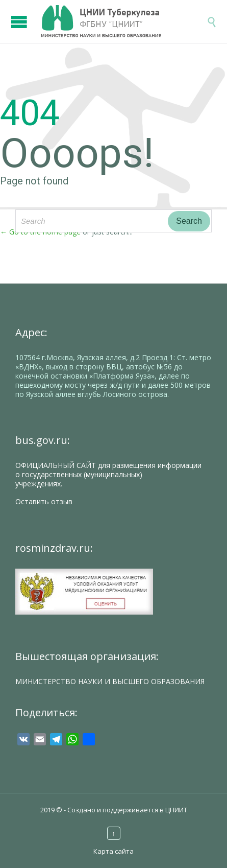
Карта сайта (113, 851)
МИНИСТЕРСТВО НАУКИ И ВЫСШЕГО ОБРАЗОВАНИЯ (110, 681)
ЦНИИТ (176, 810)
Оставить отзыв (44, 501)
